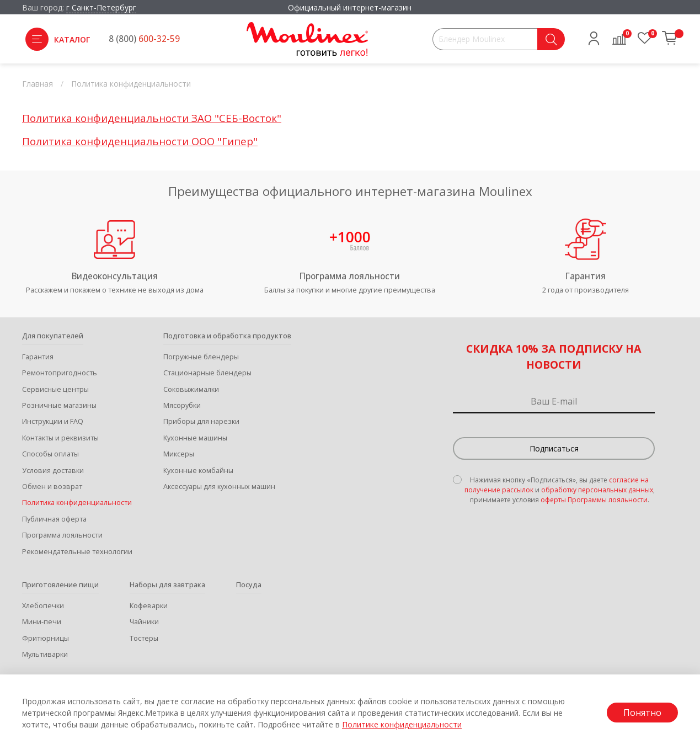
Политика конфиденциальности (77, 503)
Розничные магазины (59, 405)
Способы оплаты (50, 454)
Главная (38, 84)
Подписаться (554, 448)
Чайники (144, 622)
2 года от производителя (586, 290)
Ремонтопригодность (60, 373)
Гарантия (38, 357)
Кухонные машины (195, 438)
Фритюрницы (46, 638)
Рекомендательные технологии (77, 552)
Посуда (249, 585)
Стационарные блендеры (207, 373)
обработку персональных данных (597, 490)
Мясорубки (182, 405)
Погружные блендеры (201, 357)
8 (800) (144, 39)
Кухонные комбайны (198, 471)
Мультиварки (45, 654)
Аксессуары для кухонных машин (219, 487)
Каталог (58, 39)
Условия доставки (53, 471)
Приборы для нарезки (201, 421)
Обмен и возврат (52, 487)
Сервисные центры (55, 389)
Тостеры (144, 638)
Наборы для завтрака (167, 585)
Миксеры (179, 454)
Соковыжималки (191, 389)
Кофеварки (149, 606)
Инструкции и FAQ (53, 421)
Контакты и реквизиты (60, 438)
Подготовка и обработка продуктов (227, 336)
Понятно (642, 713)
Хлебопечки (43, 606)
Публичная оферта (54, 519)
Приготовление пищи (60, 585)
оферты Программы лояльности (594, 500)
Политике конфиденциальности (402, 724)
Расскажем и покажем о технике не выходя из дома (115, 290)
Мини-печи (42, 622)
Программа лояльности (62, 535)
